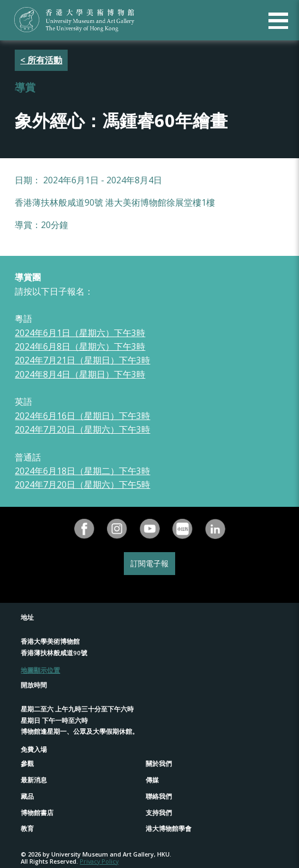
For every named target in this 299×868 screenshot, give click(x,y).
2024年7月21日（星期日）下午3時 (82, 360)
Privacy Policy (99, 861)
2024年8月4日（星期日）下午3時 (80, 374)
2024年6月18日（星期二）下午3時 (82, 471)
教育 (27, 828)
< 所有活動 (41, 60)
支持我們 (159, 813)
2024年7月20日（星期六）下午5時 (82, 484)
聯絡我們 (159, 796)
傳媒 (152, 780)
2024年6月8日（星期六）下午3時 (80, 346)
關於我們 (159, 764)
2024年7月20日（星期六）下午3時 (82, 429)
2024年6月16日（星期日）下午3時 (82, 416)
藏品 (27, 796)
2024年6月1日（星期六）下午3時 (80, 333)
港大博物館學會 (169, 828)
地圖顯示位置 (40, 670)
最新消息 (34, 780)
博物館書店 (37, 813)
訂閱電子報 (149, 563)
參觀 (27, 764)
